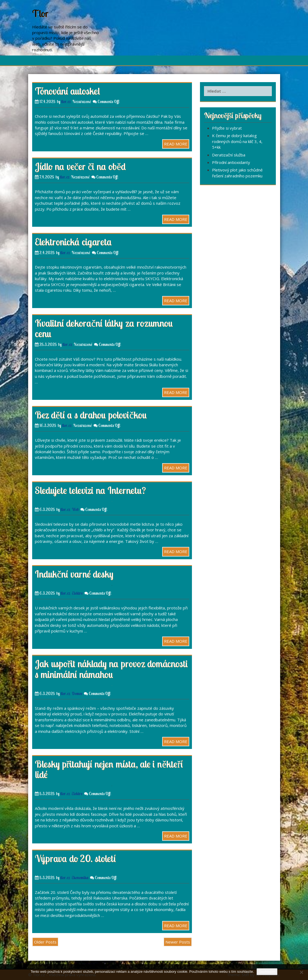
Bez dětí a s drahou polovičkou (91, 415)
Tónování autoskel (67, 91)
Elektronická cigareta (73, 242)
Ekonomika (80, 878)
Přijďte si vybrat (227, 128)
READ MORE (176, 144)
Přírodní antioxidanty (231, 162)
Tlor (40, 13)
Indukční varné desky (74, 574)
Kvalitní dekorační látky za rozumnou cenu (104, 328)
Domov (77, 694)
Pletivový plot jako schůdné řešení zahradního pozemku (237, 173)
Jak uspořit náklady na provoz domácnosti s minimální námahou (112, 669)
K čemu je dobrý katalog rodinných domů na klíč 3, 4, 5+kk (237, 141)
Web (75, 509)
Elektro (77, 593)
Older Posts (45, 942)
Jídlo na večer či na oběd (80, 166)
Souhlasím (267, 972)
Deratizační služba (229, 155)
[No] (301, 972)
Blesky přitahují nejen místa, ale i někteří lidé (109, 769)
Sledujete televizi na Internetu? (90, 490)
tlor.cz (66, 102)
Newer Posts (178, 942)
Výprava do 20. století (75, 858)
